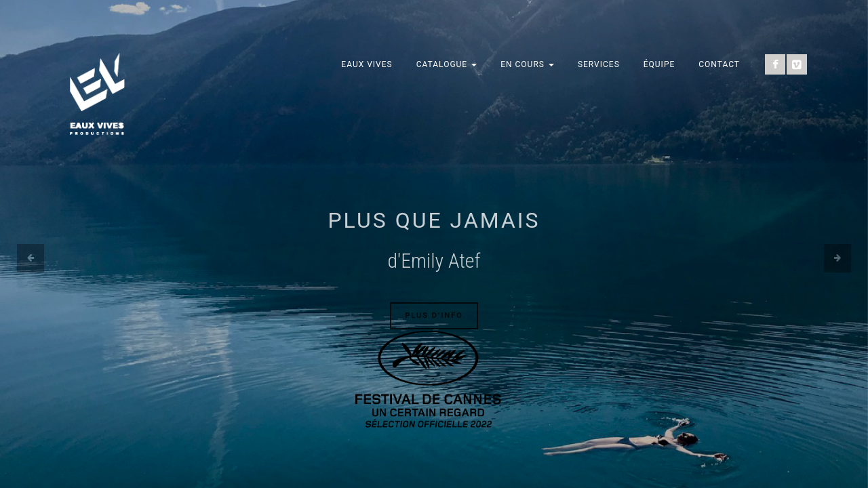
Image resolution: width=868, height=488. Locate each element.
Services (599, 64)
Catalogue (447, 64)
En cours (527, 64)
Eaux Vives (367, 64)
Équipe (659, 64)
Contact (719, 64)
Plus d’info (434, 316)
